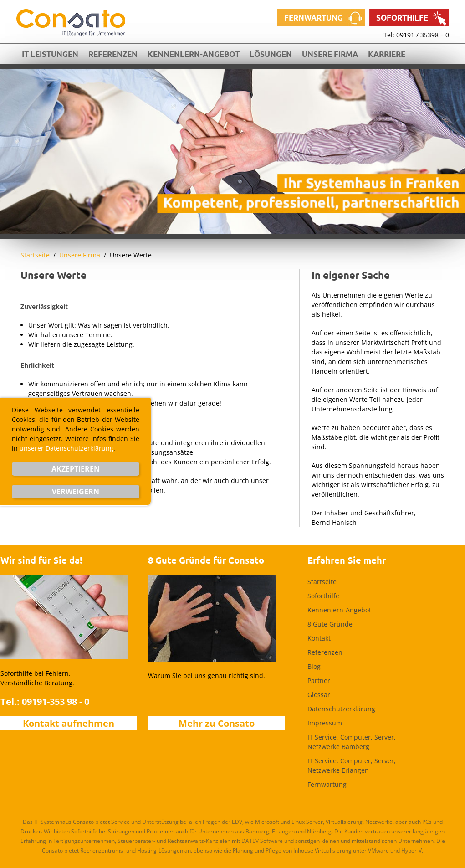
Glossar (319, 695)
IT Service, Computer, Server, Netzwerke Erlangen (352, 765)
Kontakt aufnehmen (69, 723)
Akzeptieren (76, 469)
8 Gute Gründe (330, 624)
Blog (314, 666)
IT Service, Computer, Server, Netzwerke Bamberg (352, 742)
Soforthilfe (402, 18)
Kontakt (319, 638)
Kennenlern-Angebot (194, 54)
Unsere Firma (330, 54)
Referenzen (113, 54)
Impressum (325, 723)
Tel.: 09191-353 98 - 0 (45, 701)
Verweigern (76, 492)
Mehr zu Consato (217, 723)
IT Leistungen (50, 54)
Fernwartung (314, 18)
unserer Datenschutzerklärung (66, 448)
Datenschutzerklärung (341, 709)
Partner (319, 681)
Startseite (35, 255)
